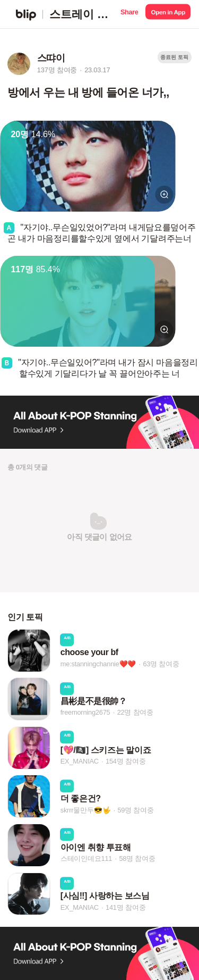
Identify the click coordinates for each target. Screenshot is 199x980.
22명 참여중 (135, 713)
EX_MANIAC (80, 761)
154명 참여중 (126, 761)
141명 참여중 (126, 907)
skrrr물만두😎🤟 (86, 810)
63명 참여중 (161, 664)
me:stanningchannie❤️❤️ (98, 664)
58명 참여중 (137, 858)
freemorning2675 (85, 713)
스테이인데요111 (86, 858)
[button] (129, 14)
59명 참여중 (135, 810)
